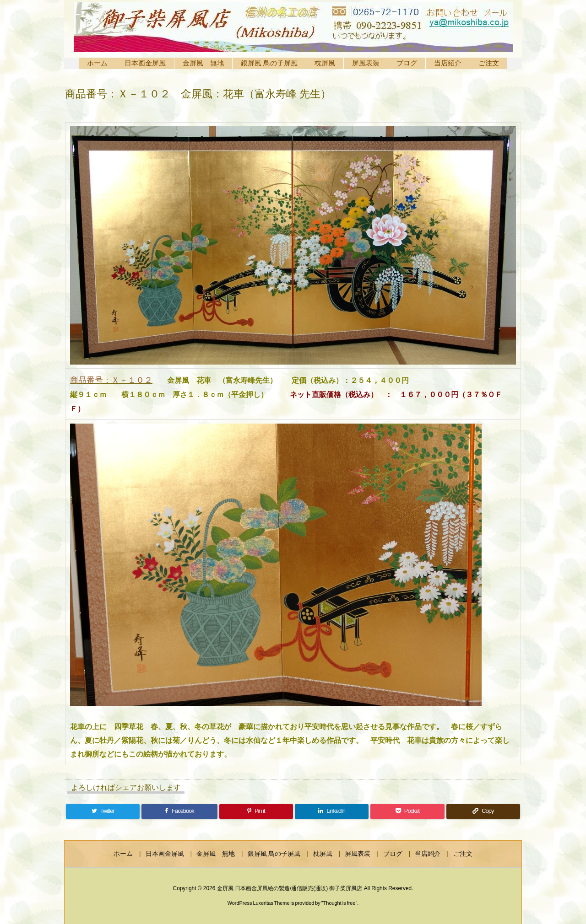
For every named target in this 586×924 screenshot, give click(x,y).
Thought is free (339, 903)
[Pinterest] (256, 811)
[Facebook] (179, 811)
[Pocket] (407, 811)
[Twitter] (103, 811)
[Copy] (483, 811)
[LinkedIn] (332, 811)
